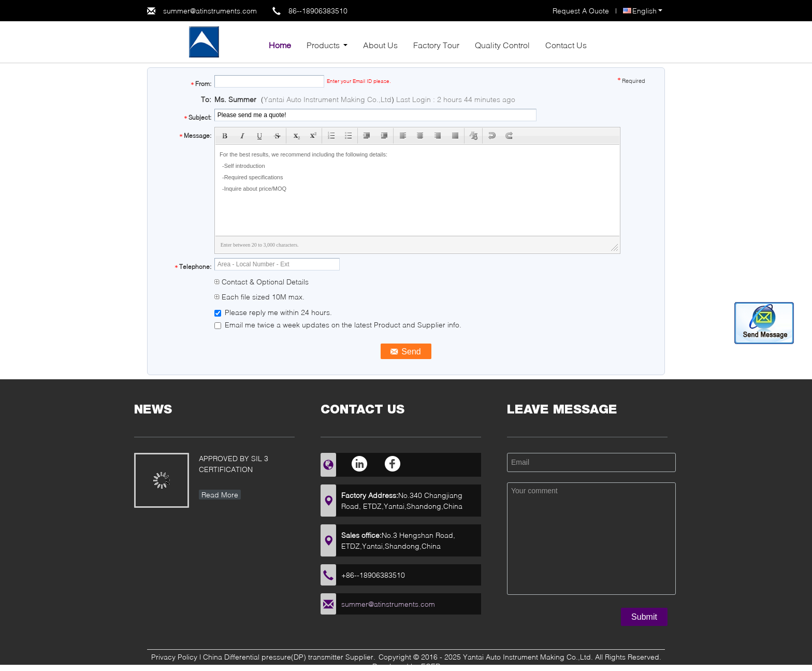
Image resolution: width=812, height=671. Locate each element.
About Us (380, 45)
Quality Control (502, 45)
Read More (220, 495)
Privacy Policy (174, 657)
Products (323, 45)
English (647, 11)
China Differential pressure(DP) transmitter (273, 657)
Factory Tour (436, 45)
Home (280, 45)
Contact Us (566, 45)
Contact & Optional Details (262, 282)
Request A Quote (581, 11)
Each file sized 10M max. (259, 297)
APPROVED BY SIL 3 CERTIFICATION (234, 464)
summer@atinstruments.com (210, 11)
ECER (431, 666)
